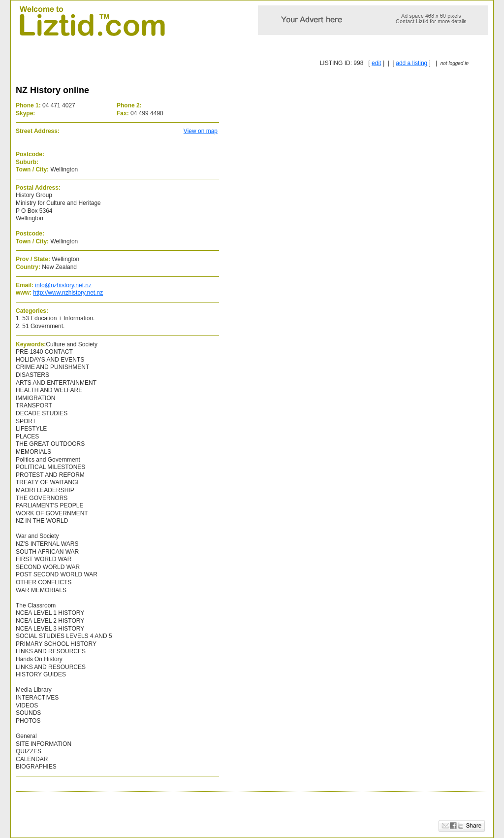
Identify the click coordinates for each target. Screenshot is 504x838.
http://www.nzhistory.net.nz (68, 293)
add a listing (411, 63)
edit (376, 63)
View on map (201, 131)
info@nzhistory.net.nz (63, 285)
